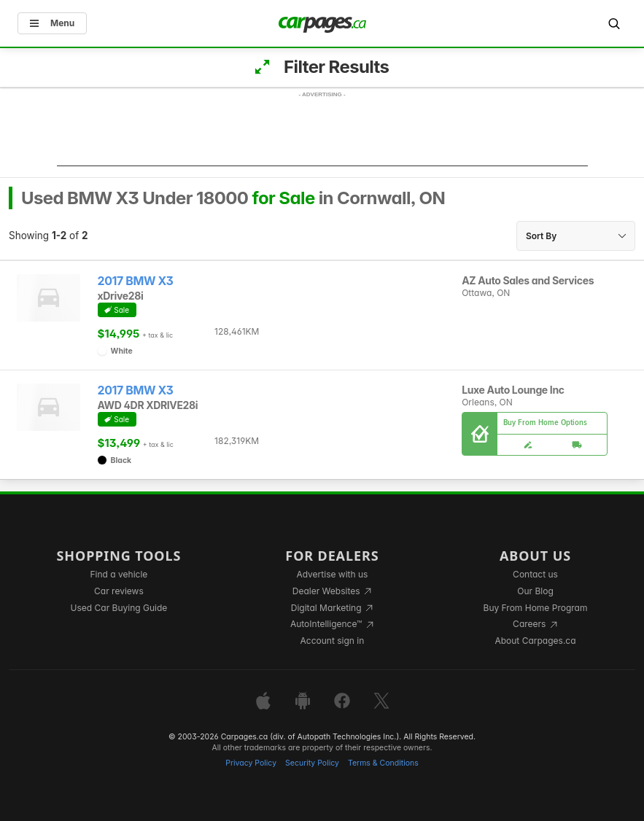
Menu (52, 23)
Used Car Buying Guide (119, 608)
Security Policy (312, 763)
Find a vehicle (119, 574)
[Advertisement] (322, 133)
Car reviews (119, 591)
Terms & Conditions (383, 763)
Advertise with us (332, 574)
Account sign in (333, 641)
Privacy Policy (251, 763)
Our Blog (535, 591)
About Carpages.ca (535, 641)
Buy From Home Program (536, 608)
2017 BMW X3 (136, 281)
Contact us (535, 574)
